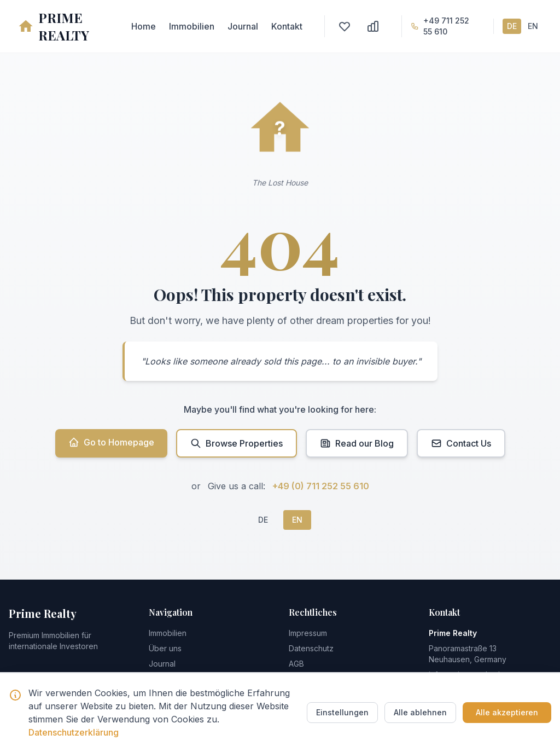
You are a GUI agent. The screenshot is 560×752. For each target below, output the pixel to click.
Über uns (165, 648)
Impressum (308, 633)
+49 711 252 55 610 (446, 26)
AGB (296, 664)
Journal (243, 26)
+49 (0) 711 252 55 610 (321, 486)
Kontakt (287, 26)
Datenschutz (311, 648)
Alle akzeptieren (507, 712)
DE (512, 26)
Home (144, 26)
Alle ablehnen (420, 712)
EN (533, 26)
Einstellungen (342, 712)
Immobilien (192, 26)
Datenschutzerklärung (74, 732)
